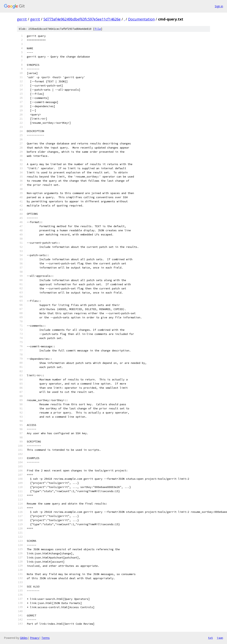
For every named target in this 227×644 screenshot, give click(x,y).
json (220, 638)
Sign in (219, 6)
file (98, 29)
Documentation (141, 19)
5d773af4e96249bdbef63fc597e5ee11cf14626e (82, 19)
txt (210, 638)
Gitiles (24, 638)
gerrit (22, 19)
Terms (46, 638)
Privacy (34, 638)
